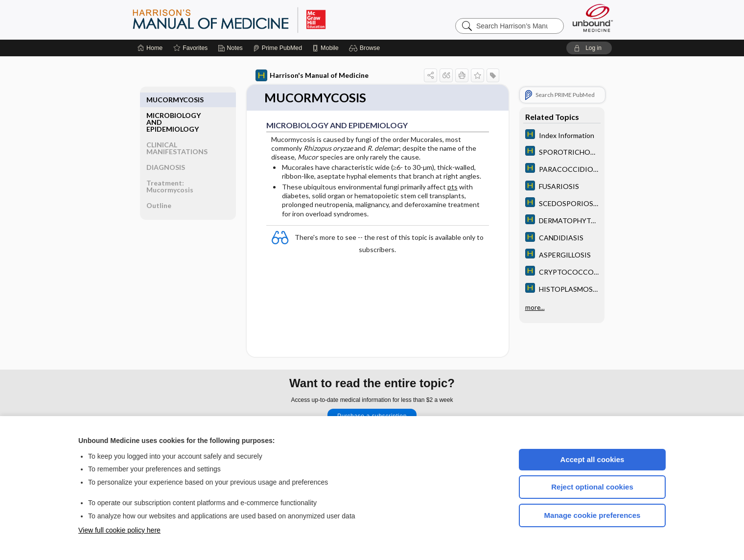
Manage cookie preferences (593, 515)
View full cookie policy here (119, 530)
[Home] (150, 48)
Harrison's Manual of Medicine (312, 75)
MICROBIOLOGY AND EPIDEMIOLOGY (174, 106)
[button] (366, 48)
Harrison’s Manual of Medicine (255, 20)
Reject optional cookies (592, 487)
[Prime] (278, 48)
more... (535, 306)
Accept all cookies (593, 459)
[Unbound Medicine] (593, 18)
